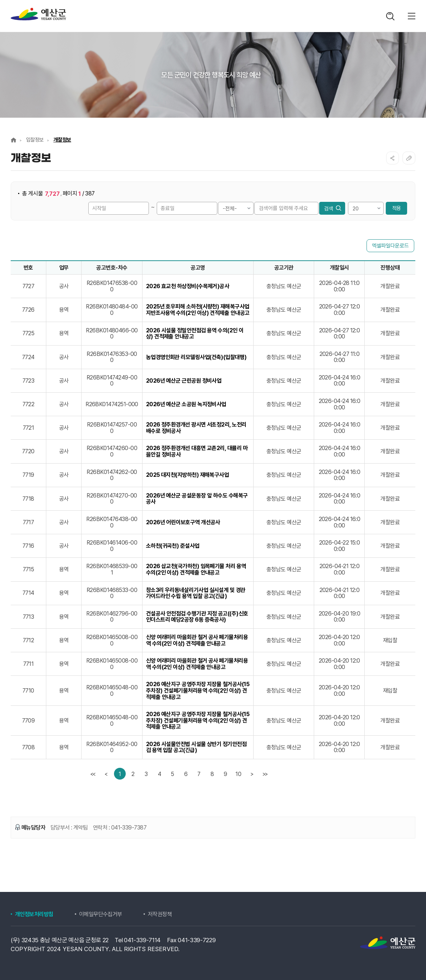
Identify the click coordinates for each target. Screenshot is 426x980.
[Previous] (107, 774)
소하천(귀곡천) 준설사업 (173, 546)
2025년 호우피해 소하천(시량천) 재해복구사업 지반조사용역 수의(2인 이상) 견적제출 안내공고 (198, 310)
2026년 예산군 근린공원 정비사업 (184, 381)
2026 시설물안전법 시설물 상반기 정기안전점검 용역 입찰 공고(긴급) (196, 747)
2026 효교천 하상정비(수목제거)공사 (188, 286)
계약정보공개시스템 (38, 14)
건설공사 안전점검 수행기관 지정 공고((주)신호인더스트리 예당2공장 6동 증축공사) (197, 617)
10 (238, 774)
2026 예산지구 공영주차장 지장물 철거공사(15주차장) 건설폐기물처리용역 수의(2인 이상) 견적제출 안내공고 (198, 691)
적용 (396, 208)
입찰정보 (35, 140)
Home (14, 140)
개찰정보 (62, 140)
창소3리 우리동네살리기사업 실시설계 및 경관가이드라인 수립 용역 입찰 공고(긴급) (196, 593)
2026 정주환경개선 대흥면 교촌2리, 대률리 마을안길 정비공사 (197, 451)
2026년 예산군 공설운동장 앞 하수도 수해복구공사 (197, 499)
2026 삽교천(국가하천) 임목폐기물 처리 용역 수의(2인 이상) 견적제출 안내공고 (196, 569)
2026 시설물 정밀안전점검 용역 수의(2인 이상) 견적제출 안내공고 (195, 334)
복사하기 (409, 158)
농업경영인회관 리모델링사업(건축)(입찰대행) (196, 357)
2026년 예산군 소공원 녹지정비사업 (186, 404)
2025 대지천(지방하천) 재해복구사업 (188, 475)
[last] (265, 774)
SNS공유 (393, 158)
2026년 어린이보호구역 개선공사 (183, 522)
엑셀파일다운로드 (390, 246)
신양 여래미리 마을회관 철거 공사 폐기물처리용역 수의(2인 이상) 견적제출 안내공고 (197, 640)
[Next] (252, 774)
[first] (93, 774)
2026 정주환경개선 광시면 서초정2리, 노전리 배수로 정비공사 (196, 428)
